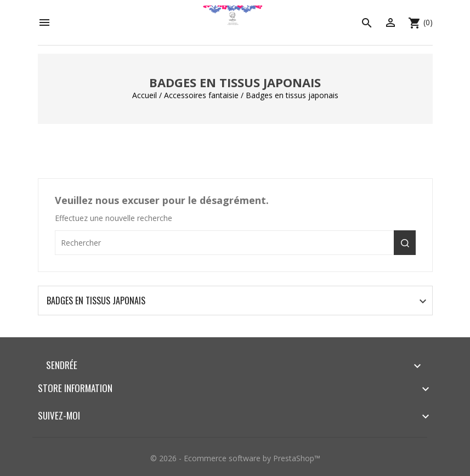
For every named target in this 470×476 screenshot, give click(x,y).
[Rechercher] (235, 243)
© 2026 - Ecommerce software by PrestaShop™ (235, 458)
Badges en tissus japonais (96, 301)
